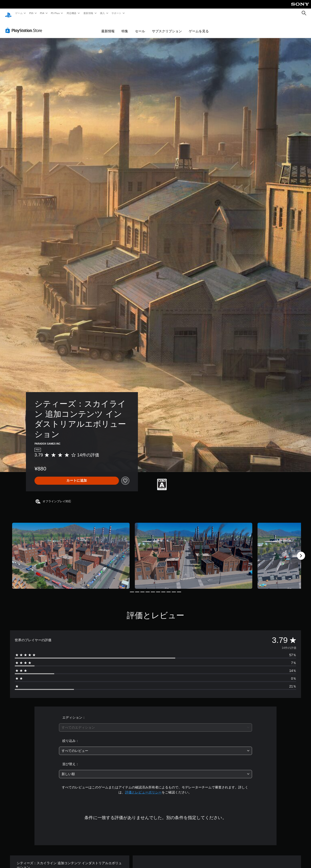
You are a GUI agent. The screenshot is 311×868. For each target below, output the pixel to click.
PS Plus (55, 13)
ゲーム (19, 13)
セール (140, 27)
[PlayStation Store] (25, 26)
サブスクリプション (167, 27)
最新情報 (88, 13)
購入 (103, 13)
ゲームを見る (199, 27)
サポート (117, 13)
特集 (125, 27)
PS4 (42, 13)
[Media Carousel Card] (71, 551)
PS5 (31, 13)
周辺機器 (72, 13)
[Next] (301, 551)
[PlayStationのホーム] (8, 13)
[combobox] (155, 723)
